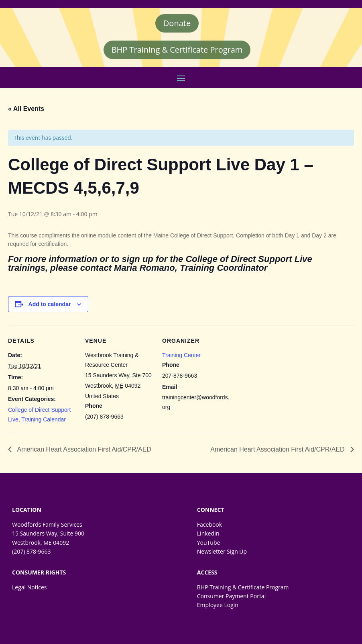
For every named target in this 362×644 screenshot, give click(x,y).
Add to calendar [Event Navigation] (50, 304)
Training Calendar (44, 419)
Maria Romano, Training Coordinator (191, 268)
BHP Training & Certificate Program (177, 50)
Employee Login (218, 605)
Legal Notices (29, 587)
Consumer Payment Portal (231, 596)
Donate (177, 23)
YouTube (209, 543)
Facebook (209, 524)
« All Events (26, 109)
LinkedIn (208, 533)
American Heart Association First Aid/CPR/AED (83, 449)
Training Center (181, 355)
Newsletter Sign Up (222, 551)
